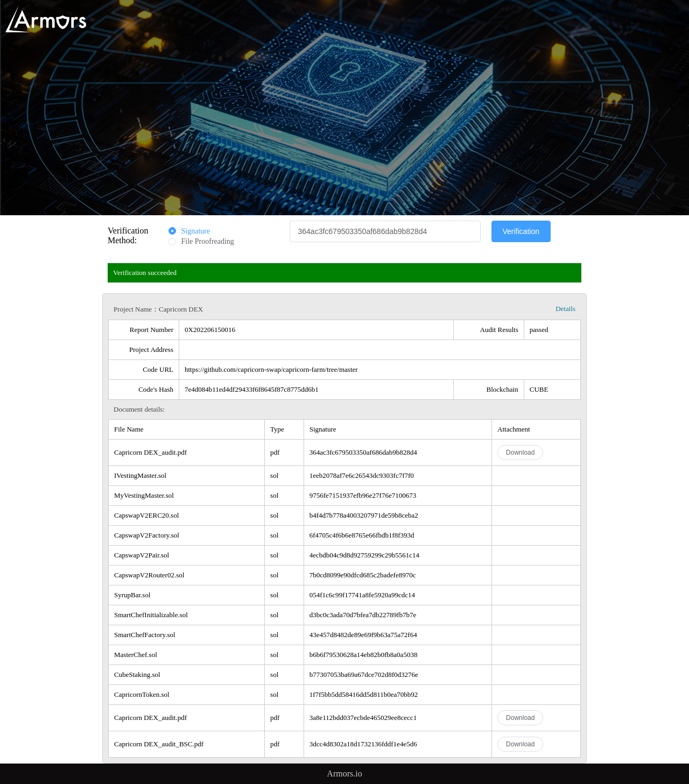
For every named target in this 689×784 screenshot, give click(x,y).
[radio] (189, 232)
